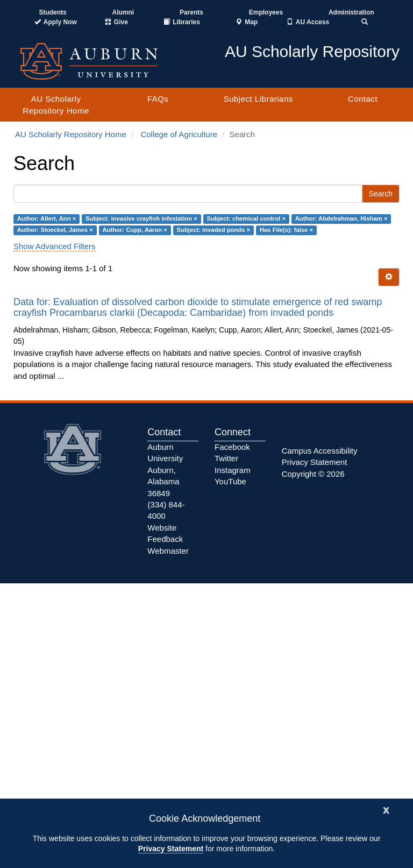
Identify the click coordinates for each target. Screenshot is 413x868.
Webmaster (168, 551)
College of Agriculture (179, 134)
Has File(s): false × (286, 230)
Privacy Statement (171, 849)
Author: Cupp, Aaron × (135, 230)
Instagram (233, 470)
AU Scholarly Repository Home (56, 104)
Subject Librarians (258, 99)
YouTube (230, 481)
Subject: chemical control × (246, 218)
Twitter (226, 458)
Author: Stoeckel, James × (55, 230)
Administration (351, 12)
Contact (363, 99)
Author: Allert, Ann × (47, 218)
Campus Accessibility (320, 451)
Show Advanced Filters (55, 246)
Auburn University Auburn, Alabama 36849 (165, 470)
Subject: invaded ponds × (214, 230)
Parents (191, 12)
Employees (266, 12)
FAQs (158, 99)
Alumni (123, 12)
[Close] (386, 809)
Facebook (232, 447)
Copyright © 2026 (313, 474)
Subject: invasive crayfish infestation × (141, 218)
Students (52, 12)
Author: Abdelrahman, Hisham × (341, 218)
